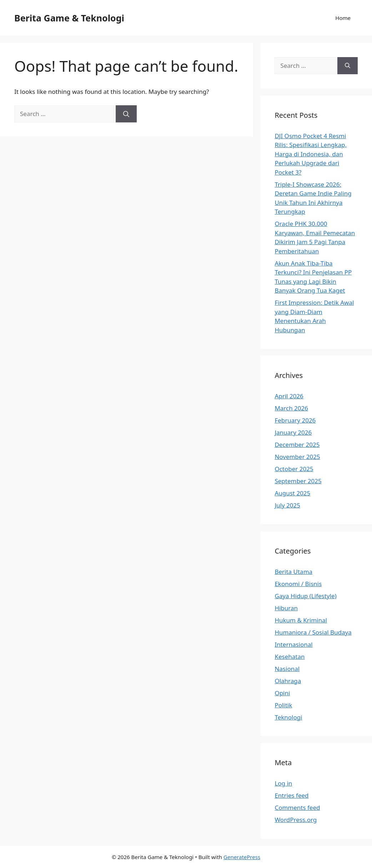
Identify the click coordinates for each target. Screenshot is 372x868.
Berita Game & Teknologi (69, 18)
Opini (282, 693)
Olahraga (288, 681)
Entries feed (291, 795)
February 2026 (295, 420)
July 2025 (287, 505)
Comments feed (297, 808)
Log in (283, 783)
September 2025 (298, 481)
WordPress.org (296, 820)
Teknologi (288, 717)
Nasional (287, 669)
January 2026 (293, 432)
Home (343, 18)
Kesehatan (290, 657)
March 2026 (291, 408)
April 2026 (289, 396)
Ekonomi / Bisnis (298, 584)
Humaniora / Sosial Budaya (313, 632)
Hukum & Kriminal (301, 620)
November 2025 (297, 457)
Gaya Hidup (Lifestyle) (305, 596)
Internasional (293, 644)
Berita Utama (293, 572)
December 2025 (297, 445)
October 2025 (294, 469)
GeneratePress (242, 857)
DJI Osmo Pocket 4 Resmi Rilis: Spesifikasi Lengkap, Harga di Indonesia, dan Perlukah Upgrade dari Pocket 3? (311, 154)
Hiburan (286, 608)
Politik (283, 705)
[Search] (126, 114)
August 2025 (292, 493)
